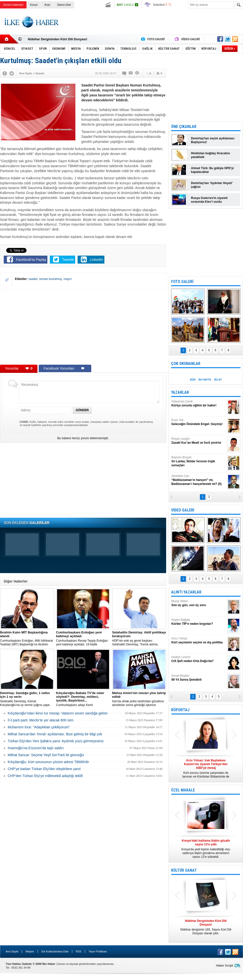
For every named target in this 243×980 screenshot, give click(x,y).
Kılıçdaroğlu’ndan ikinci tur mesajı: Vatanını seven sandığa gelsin (58, 713)
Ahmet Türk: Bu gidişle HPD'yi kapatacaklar (212, 170)
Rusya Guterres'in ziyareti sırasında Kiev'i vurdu (209, 200)
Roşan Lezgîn (199, 441)
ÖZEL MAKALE (183, 790)
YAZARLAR (180, 392)
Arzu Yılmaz (199, 641)
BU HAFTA (205, 380)
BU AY (218, 380)
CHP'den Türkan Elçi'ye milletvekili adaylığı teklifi (45, 776)
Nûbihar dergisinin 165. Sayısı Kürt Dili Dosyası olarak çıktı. (206, 927)
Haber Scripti (225, 966)
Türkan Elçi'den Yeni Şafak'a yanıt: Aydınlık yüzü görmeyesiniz (56, 741)
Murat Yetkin (199, 603)
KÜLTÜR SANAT (184, 870)
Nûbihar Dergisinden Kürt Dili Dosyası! (58, 39)
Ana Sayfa (12, 951)
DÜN (193, 380)
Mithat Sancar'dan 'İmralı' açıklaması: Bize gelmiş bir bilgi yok (55, 734)
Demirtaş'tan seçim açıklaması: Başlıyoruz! (213, 140)
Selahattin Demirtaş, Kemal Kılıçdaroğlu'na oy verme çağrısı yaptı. (27, 699)
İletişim (30, 951)
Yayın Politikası (98, 951)
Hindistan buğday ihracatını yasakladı (210, 155)
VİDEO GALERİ (183, 510)
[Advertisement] (83, 327)
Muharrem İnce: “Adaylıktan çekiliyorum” (39, 727)
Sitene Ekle (64, 5)
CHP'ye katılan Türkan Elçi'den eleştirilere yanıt (44, 769)
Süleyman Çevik (199, 404)
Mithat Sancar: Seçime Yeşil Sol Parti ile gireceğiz (46, 755)
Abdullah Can (199, 480)
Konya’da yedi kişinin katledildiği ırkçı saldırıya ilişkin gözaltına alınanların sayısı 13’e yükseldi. (206, 849)
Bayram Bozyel (199, 461)
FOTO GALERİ (182, 282)
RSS (78, 951)
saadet (33, 279)
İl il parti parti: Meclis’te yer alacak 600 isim (41, 720)
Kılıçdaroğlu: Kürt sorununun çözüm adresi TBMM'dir (48, 762)
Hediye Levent (199, 659)
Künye (34, 5)
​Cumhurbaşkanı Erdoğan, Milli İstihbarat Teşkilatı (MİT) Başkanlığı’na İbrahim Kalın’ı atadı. (27, 638)
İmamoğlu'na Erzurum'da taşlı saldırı (36, 748)
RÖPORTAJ (180, 710)
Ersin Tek (199, 422)
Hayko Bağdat (199, 622)
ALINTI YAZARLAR (186, 592)
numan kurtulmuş (50, 279)
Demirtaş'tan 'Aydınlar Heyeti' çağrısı (212, 185)
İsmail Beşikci (199, 678)
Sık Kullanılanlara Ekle (55, 951)
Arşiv (47, 5)
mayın (68, 279)
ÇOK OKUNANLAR (186, 364)
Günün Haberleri (13, 5)
